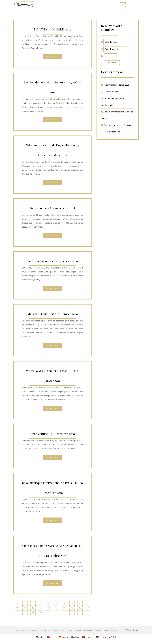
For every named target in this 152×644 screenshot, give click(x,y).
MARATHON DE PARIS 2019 (53, 29)
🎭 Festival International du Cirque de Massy (117, 115)
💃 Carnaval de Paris (110, 92)
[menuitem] (40, 637)
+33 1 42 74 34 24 (61, 630)
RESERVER (112, 63)
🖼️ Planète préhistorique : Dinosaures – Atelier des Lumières (117, 128)
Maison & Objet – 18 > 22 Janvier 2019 (53, 314)
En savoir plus (53, 57)
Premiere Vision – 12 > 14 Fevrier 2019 (53, 261)
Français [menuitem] (53, 637)
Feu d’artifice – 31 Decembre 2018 (53, 434)
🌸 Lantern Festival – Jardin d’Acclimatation (113, 102)
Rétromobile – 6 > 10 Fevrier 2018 (53, 208)
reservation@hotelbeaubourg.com (88, 630)
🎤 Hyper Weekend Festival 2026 (115, 85)
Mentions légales (111, 630)
